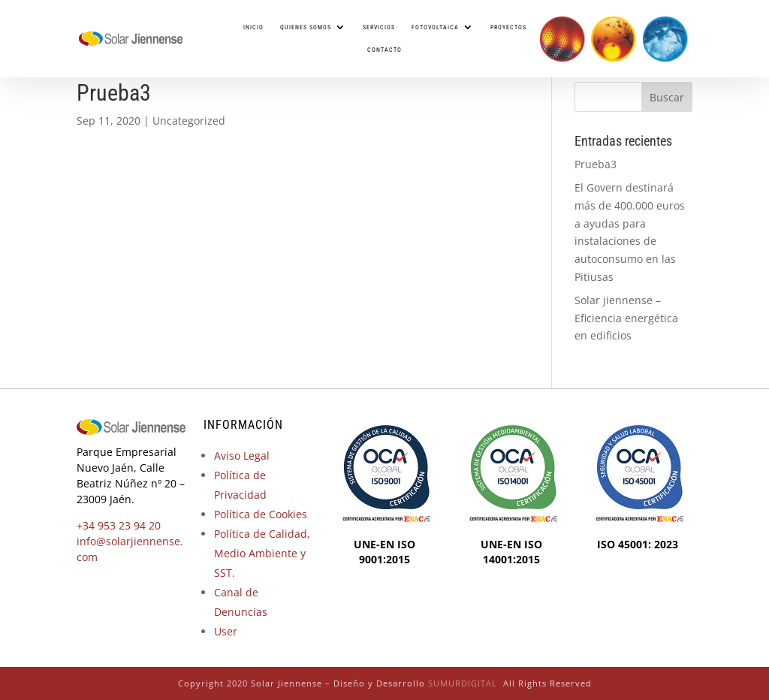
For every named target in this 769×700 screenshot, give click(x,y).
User (226, 631)
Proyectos (508, 27)
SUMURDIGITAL (463, 683)
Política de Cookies (261, 514)
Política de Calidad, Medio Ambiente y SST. (262, 553)
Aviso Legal (242, 456)
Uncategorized (189, 121)
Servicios (379, 27)
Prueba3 (596, 164)
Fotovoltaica (435, 27)
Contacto (384, 50)
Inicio (253, 27)
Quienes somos (306, 27)
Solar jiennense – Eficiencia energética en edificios (626, 318)
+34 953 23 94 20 (119, 525)
